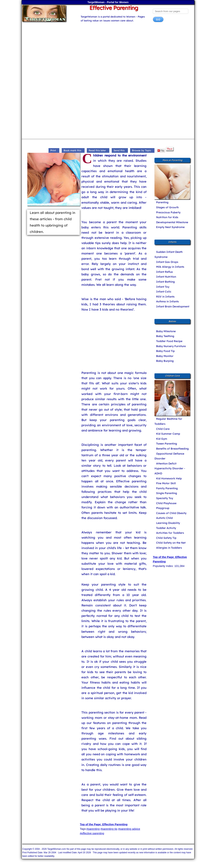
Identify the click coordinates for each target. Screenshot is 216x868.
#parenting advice (129, 829)
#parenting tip (109, 829)
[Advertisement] (108, 55)
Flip (161, 151)
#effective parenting (92, 833)
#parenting (93, 829)
